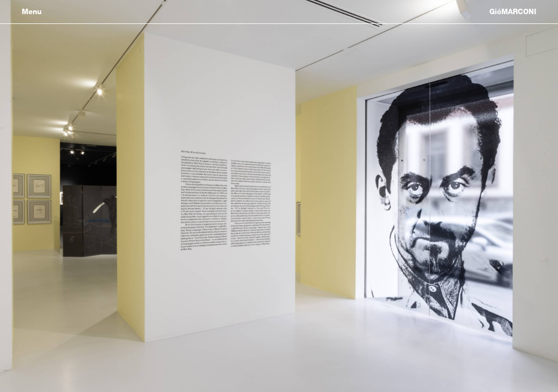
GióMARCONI (513, 12)
